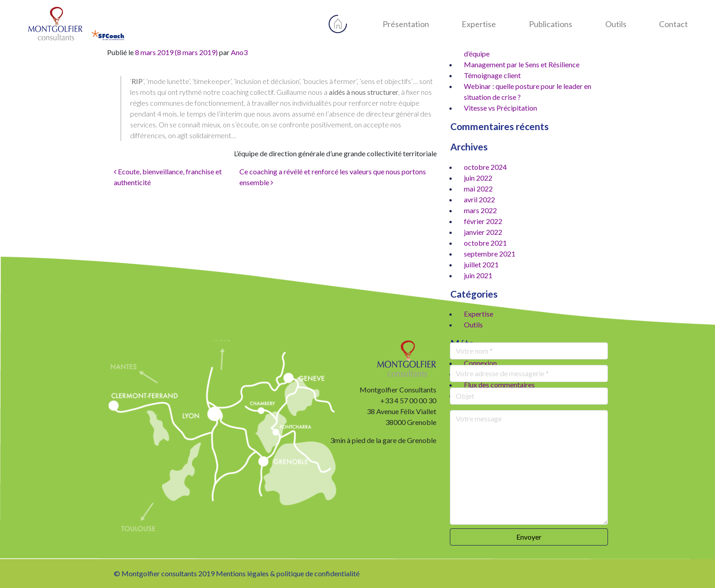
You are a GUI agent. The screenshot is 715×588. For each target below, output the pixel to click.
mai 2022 (478, 189)
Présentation (406, 24)
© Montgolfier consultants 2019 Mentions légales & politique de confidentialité (237, 573)
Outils (616, 24)
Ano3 (239, 52)
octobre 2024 (485, 167)
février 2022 (483, 221)
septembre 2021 (490, 254)
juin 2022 (478, 178)
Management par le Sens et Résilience (522, 64)
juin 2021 (478, 275)
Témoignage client (492, 75)
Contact (673, 24)
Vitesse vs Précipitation (500, 108)
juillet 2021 (481, 264)
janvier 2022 (483, 232)
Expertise (479, 24)
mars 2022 (480, 210)
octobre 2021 (485, 243)
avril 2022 (479, 199)
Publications (551, 24)
